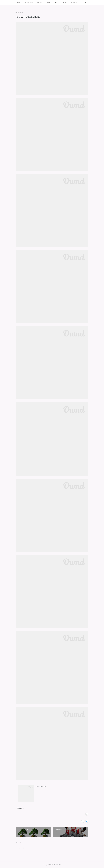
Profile (18, 3)
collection (40, 3)
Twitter (48, 3)
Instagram (74, 3)
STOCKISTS (84, 3)
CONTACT (64, 3)
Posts (56, 3)
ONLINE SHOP (29, 3)
